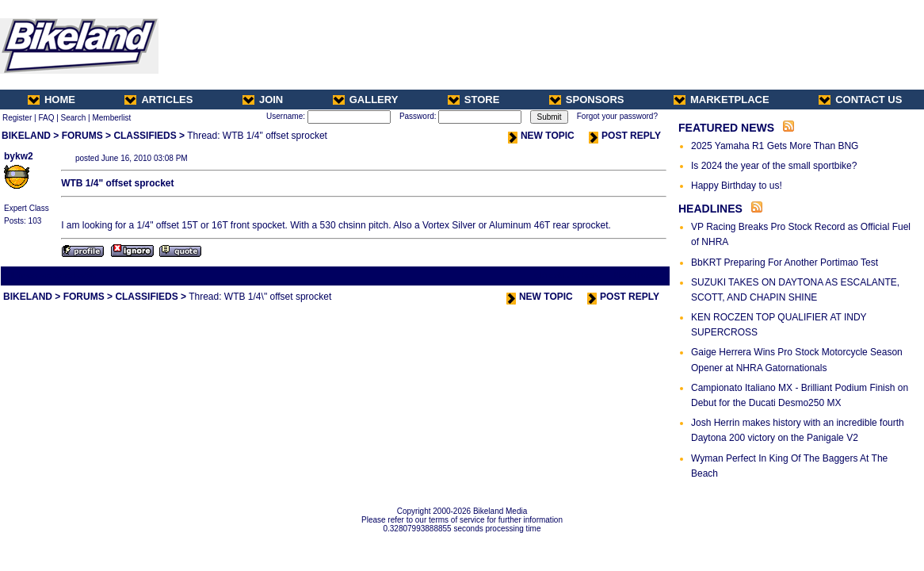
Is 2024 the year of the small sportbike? (774, 166)
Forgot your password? (617, 116)
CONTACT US (860, 100)
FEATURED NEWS (726, 128)
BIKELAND (26, 136)
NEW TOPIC (541, 136)
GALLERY (366, 100)
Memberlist (111, 118)
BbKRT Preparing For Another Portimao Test (785, 263)
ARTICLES (158, 100)
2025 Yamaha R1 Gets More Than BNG (775, 146)
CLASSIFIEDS (145, 136)
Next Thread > (640, 276)
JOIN (263, 100)
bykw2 (19, 156)
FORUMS (82, 136)
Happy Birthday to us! (737, 186)
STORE (474, 100)
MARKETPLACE (722, 100)
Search (74, 118)
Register (17, 118)
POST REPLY (625, 136)
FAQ (46, 118)
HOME (52, 100)
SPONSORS (587, 100)
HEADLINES (710, 209)
